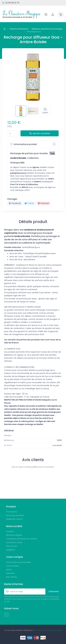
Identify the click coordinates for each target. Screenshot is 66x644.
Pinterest (43, 203)
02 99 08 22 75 (12, 3)
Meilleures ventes (14, 519)
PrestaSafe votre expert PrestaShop (47, 630)
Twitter (29, 203)
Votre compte (15, 557)
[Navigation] (46, 14)
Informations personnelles (19, 562)
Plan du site (12, 546)
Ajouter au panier (40, 133)
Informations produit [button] (33, 144)
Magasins (11, 550)
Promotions (12, 512)
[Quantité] (13, 133)
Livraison (10, 531)
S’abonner (54, 591)
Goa (60, 435)
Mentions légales (14, 535)
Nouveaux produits (15, 515)
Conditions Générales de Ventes (22, 539)
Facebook (15, 203)
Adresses (10, 573)
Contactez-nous (14, 542)
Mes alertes (12, 577)
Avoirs (9, 570)
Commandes (13, 566)
